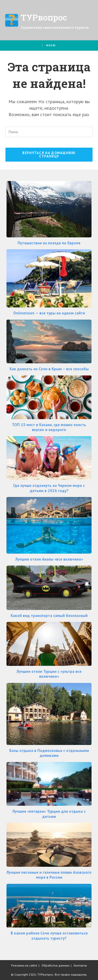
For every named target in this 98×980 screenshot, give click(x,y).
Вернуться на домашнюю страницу (49, 155)
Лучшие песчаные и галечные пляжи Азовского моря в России (49, 875)
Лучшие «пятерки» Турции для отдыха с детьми (49, 814)
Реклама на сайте (24, 965)
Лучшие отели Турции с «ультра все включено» (49, 674)
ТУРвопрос (44, 17)
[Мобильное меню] (49, 45)
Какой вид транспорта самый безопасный (49, 616)
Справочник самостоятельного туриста (55, 27)
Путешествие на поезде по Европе (49, 243)
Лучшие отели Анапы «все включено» (49, 559)
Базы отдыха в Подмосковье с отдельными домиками (49, 753)
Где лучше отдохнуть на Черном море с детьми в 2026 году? (49, 488)
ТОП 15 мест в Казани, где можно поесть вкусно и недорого (49, 427)
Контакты (80, 965)
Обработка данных (55, 965)
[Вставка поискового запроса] (49, 132)
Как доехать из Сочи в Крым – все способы (49, 369)
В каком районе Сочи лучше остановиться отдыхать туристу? (49, 936)
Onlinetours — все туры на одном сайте (49, 313)
